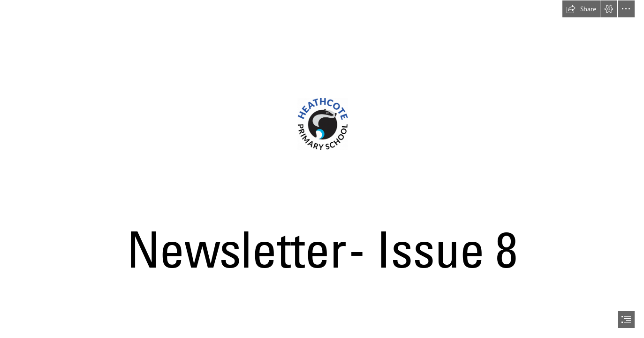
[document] (322, 169)
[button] (581, 9)
